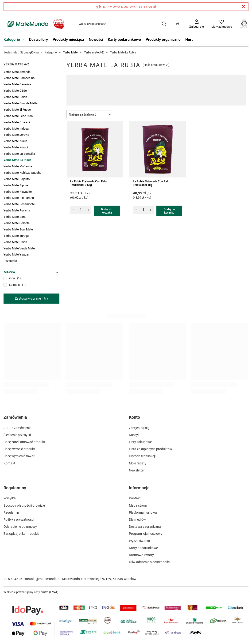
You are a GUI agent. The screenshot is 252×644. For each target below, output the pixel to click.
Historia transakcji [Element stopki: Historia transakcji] (142, 456)
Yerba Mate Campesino (19, 78)
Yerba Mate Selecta (17, 223)
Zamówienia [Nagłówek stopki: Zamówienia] (15, 417)
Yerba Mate (70, 53)
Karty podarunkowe (124, 40)
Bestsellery (39, 40)
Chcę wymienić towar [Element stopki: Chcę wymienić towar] (19, 456)
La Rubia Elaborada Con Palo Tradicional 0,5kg (88, 183)
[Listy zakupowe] (222, 24)
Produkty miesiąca (68, 40)
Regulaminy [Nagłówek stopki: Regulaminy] (15, 488)
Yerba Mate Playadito (18, 192)
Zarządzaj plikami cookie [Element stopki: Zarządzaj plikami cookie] (21, 534)
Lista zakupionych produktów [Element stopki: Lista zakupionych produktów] (151, 449)
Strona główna (29, 53)
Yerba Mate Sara (15, 217)
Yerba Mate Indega (16, 129)
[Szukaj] (164, 24)
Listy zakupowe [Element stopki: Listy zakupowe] (140, 442)
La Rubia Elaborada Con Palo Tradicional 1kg (151, 183)
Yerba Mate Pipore (16, 185)
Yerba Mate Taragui (16, 236)
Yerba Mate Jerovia (16, 135)
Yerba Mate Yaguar (16, 254)
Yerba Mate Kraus (15, 141)
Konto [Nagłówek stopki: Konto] (134, 417)
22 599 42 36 (13, 579)
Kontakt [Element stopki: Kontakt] (9, 463)
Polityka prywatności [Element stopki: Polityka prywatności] (19, 520)
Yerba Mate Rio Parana (19, 198)
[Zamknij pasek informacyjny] (243, 7)
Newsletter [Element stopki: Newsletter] (137, 470)
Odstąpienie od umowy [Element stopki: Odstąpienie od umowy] (20, 527)
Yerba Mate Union (15, 242)
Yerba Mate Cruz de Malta (21, 103)
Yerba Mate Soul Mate (18, 229)
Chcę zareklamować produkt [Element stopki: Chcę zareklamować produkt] (24, 442)
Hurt (189, 40)
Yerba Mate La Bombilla (19, 154)
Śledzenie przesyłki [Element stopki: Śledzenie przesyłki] (17, 435)
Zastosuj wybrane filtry (31, 298)
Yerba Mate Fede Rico (18, 116)
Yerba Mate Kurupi (16, 147)
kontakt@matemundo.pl (42, 579)
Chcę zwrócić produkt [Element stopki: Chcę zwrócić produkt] (19, 449)
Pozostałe (10, 261)
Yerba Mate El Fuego (17, 110)
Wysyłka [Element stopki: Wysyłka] (10, 498)
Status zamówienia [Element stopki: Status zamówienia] (17, 428)
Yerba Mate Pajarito (17, 179)
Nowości (96, 40)
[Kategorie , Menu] (25, 40)
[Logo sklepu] (35, 24)
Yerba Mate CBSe (15, 91)
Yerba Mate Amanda (17, 72)
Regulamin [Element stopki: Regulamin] (11, 512)
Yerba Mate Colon (15, 97)
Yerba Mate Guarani (17, 122)
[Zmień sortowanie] (89, 114)
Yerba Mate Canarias (17, 84)
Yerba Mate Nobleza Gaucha (22, 173)
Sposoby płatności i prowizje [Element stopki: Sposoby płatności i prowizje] (24, 505)
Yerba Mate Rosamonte (19, 204)
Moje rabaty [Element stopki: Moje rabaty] (138, 463)
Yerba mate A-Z (94, 53)
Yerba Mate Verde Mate (19, 248)
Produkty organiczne (163, 40)
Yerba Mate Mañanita (18, 166)
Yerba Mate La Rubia (17, 160)
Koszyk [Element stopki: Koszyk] (134, 435)
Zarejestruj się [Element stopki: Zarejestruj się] (139, 428)
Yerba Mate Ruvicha (17, 210)
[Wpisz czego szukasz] (122, 24)
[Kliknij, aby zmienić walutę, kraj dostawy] (179, 24)
